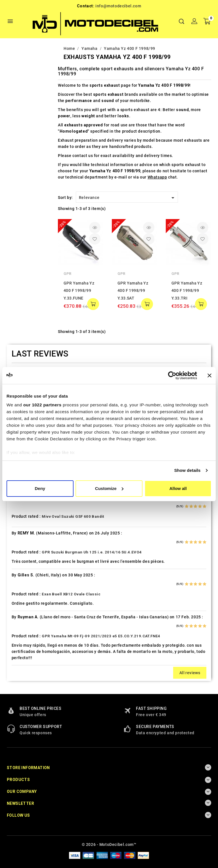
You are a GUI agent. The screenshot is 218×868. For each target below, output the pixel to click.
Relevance (128, 198)
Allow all (178, 488)
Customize (109, 488)
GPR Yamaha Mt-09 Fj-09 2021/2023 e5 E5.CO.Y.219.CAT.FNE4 (101, 636)
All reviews (190, 673)
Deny (40, 488)
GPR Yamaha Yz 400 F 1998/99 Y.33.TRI (187, 291)
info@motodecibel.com (118, 6)
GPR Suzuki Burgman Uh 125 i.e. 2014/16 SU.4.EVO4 (92, 552)
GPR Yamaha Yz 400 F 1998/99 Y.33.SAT (133, 291)
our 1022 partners (42, 405)
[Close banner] (209, 375)
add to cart (93, 304)
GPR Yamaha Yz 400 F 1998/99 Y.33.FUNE (79, 291)
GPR (68, 274)
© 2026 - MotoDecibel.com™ (109, 844)
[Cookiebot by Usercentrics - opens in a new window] (172, 375)
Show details (187, 470)
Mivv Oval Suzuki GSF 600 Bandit (73, 516)
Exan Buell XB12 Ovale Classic (71, 594)
